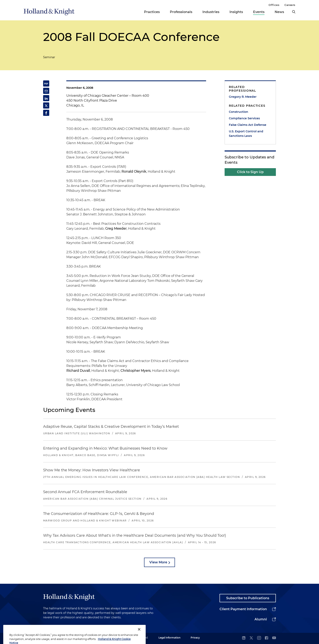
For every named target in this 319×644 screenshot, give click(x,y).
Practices (152, 12)
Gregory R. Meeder (243, 97)
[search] (294, 12)
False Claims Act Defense (248, 125)
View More (158, 562)
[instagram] (259, 638)
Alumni (261, 619)
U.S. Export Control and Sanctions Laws (246, 134)
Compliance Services (244, 118)
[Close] (139, 635)
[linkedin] (244, 638)
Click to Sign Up (250, 172)
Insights (236, 12)
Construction (239, 112)
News (279, 12)
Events (259, 12)
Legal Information (169, 638)
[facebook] (267, 638)
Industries (211, 12)
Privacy (195, 638)
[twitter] (251, 638)
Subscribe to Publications (248, 598)
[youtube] (274, 638)
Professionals (181, 12)
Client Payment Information (243, 609)
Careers (290, 5)
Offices (274, 5)
